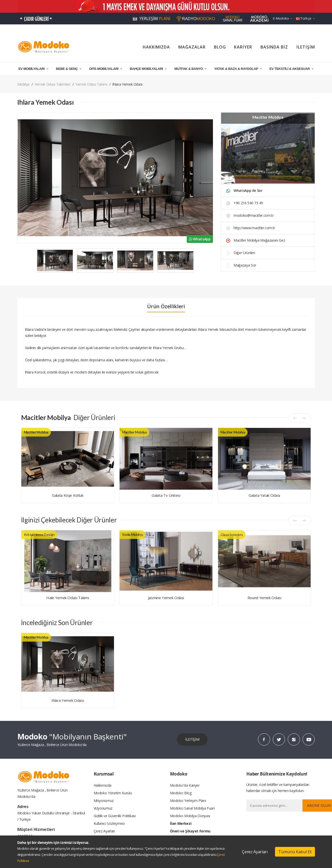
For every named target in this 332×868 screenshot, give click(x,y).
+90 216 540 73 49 (245, 203)
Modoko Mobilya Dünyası (190, 816)
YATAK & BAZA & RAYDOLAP (238, 69)
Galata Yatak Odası (264, 495)
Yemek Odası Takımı (91, 84)
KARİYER (243, 47)
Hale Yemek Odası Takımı (68, 598)
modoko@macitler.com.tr (250, 215)
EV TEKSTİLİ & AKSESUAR (291, 69)
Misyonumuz (104, 801)
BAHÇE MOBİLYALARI (148, 69)
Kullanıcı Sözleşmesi (109, 823)
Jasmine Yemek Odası (166, 598)
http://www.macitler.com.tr (251, 228)
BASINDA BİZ (274, 47)
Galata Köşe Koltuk (68, 495)
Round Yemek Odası (264, 598)
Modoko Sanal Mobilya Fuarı (192, 808)
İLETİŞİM (306, 47)
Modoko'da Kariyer (185, 785)
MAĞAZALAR (192, 47)
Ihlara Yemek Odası (68, 700)
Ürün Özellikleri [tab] (166, 306)
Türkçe (305, 18)
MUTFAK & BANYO (190, 69)
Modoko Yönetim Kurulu (113, 793)
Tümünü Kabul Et (295, 852)
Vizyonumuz (103, 808)
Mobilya (24, 84)
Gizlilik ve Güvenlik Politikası (115, 816)
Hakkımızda (103, 785)
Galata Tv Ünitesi (166, 495)
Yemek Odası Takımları (53, 84)
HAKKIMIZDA (156, 47)
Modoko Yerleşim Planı (188, 801)
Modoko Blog (181, 793)
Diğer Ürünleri (241, 253)
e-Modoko (283, 18)
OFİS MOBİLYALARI (105, 69)
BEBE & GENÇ (69, 69)
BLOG (220, 47)
